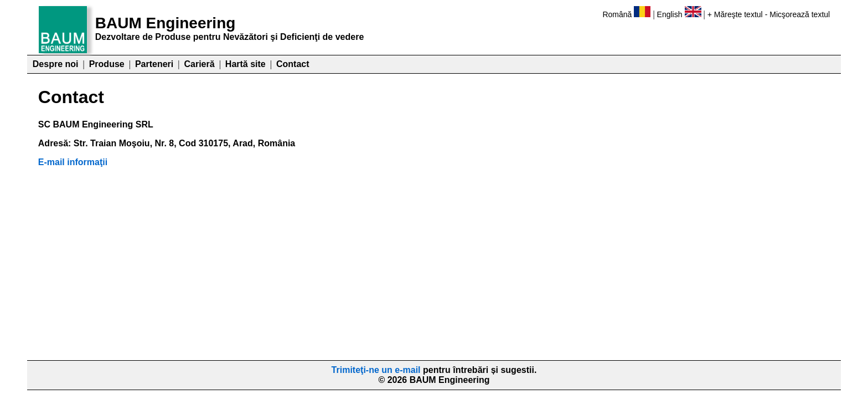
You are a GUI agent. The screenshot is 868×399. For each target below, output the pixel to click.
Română (617, 14)
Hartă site (246, 64)
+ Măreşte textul (735, 14)
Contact (293, 64)
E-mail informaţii (73, 162)
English (670, 14)
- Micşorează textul (797, 14)
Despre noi (56, 64)
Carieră (199, 64)
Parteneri (154, 64)
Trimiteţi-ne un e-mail (376, 370)
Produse (107, 64)
